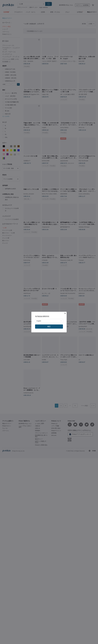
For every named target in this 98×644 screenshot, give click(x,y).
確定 (49, 326)
